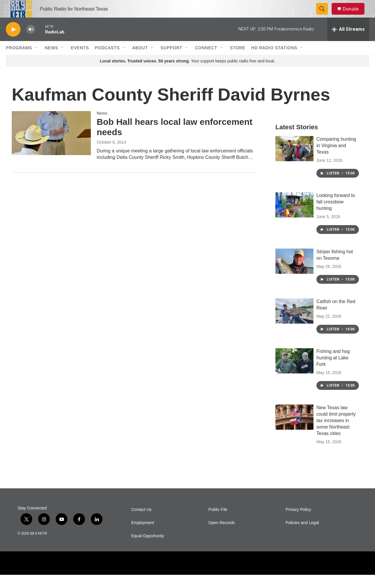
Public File (218, 523)
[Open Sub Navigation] (37, 61)
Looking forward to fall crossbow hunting (336, 215)
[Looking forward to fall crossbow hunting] (294, 218)
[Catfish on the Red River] (294, 324)
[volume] (31, 43)
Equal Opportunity (148, 549)
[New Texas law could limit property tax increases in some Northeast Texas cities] (294, 430)
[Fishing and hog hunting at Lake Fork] (294, 374)
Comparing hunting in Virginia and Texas (336, 159)
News (52, 61)
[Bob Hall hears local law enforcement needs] (51, 146)
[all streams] (348, 43)
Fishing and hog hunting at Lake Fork (333, 371)
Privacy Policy (298, 523)
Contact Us (141, 523)
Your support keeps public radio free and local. (188, 74)
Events (80, 61)
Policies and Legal (302, 536)
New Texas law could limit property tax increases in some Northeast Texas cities (336, 434)
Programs (19, 61)
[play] (13, 43)
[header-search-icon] (325, 16)
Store (238, 61)
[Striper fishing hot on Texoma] (294, 274)
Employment (143, 536)
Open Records (221, 536)
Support (171, 61)
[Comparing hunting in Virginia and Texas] (294, 162)
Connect (206, 61)
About (140, 61)
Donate (354, 15)
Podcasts (107, 61)
